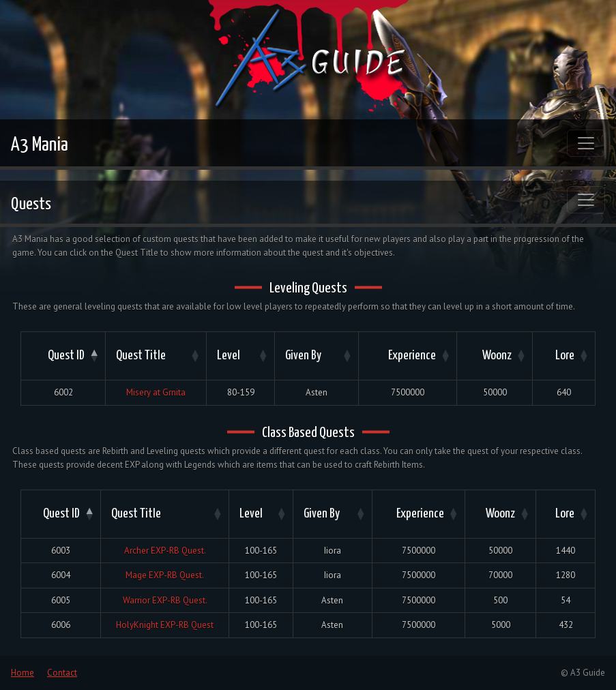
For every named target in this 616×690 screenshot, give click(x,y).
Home (23, 673)
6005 (61, 600)
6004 (61, 575)
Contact (62, 673)
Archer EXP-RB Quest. (165, 551)
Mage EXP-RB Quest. (165, 575)
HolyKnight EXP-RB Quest (165, 625)
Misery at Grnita (156, 392)
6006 (61, 625)
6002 (63, 392)
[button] (93, 356)
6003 (61, 551)
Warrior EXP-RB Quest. (165, 600)
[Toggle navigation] (586, 143)
